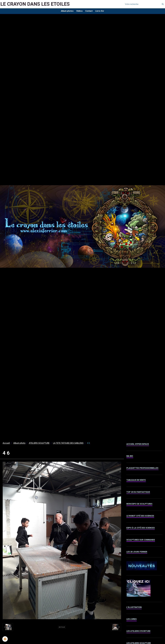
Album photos (66, 11)
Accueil (6, 444)
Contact (89, 11)
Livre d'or (101, 11)
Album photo (19, 444)
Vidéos (79, 11)
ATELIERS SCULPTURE (39, 444)
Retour (62, 628)
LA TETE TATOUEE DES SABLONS (68, 444)
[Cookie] (5, 639)
